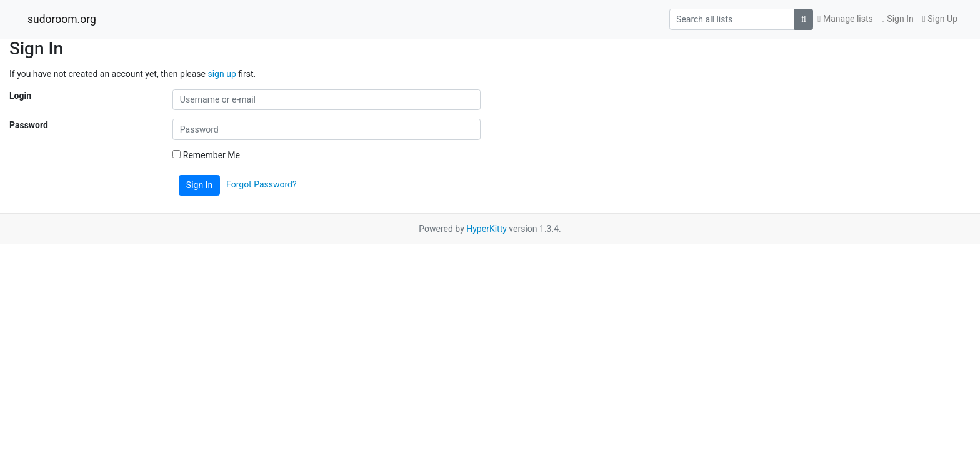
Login (20, 96)
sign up (222, 74)
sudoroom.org (62, 19)
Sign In (898, 19)
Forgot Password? (262, 184)
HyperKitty (487, 229)
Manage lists (845, 19)
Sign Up (940, 19)
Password (29, 125)
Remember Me (206, 155)
